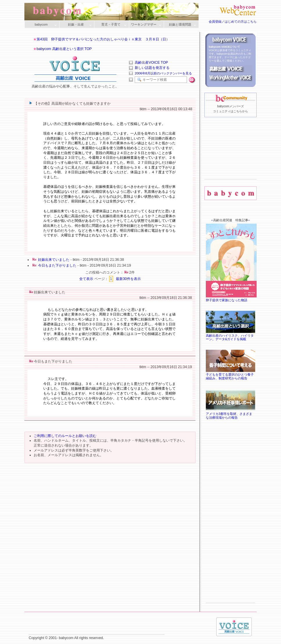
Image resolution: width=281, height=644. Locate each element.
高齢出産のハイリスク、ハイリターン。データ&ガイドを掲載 (230, 336)
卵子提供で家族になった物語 (232, 298)
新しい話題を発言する (152, 68)
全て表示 (86, 279)
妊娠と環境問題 (180, 25)
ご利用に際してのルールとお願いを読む (65, 436)
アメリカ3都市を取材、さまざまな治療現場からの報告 (230, 414)
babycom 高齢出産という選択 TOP (64, 49)
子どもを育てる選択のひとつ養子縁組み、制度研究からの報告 (230, 374)
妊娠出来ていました (54, 260)
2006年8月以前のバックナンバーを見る (163, 73)
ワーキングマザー (145, 25)
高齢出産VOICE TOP (151, 63)
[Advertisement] (230, 157)
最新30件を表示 (128, 279)
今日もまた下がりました (57, 265)
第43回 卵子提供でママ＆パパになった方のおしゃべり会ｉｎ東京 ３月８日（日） (103, 39)
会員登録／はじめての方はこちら (233, 22)
